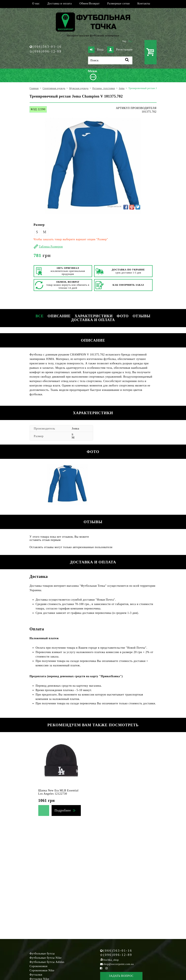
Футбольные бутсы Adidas (47, 962)
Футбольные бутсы (42, 954)
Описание (59, 316)
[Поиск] (110, 60)
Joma (75, 428)
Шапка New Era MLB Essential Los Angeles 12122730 (58, 792)
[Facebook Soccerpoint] (101, 968)
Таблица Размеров (51, 247)
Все (40, 316)
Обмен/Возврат (89, 4)
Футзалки (36, 975)
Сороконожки (39, 966)
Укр (124, 41)
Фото (123, 316)
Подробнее (63, 810)
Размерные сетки (118, 4)
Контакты (144, 4)
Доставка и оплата (60, 4)
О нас (36, 4)
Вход (96, 50)
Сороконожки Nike (42, 970)
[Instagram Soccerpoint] (107, 968)
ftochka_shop (111, 960)
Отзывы (141, 316)
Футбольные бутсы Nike (46, 958)
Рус (131, 41)
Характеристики (94, 316)
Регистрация (120, 50)
